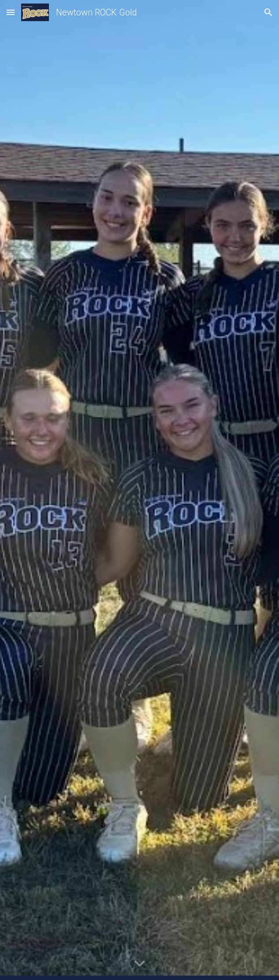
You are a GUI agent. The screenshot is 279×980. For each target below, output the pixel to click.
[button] (11, 12)
